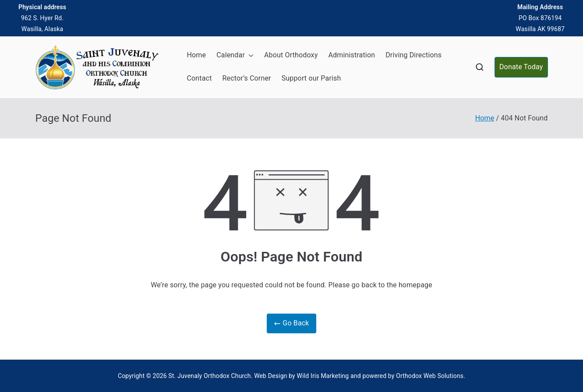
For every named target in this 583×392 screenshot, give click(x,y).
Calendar (235, 55)
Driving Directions (413, 55)
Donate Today (521, 67)
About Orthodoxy (291, 55)
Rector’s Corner (247, 78)
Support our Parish (311, 78)
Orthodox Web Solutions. (431, 376)
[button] (249, 55)
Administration (352, 55)
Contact (200, 78)
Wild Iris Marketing (323, 376)
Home (197, 55)
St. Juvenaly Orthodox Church (209, 376)
